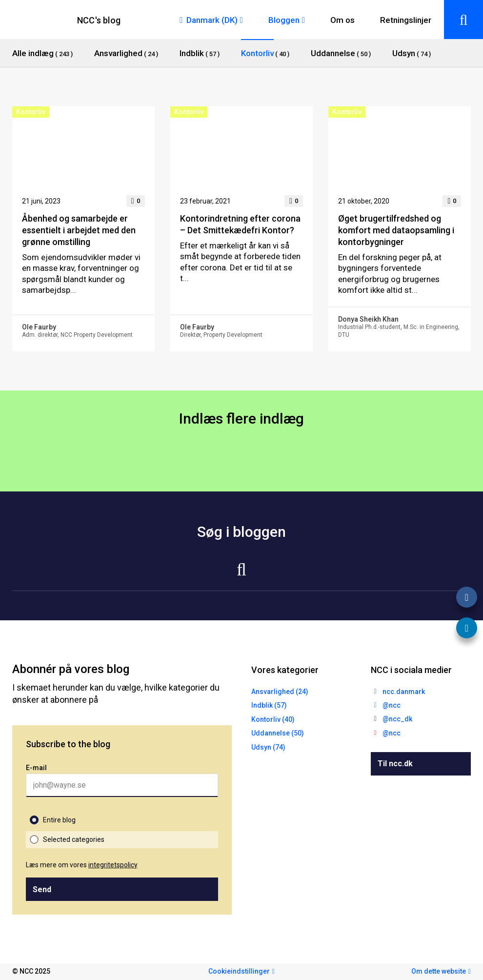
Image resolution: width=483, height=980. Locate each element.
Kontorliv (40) (273, 719)
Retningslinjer (406, 20)
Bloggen (284, 20)
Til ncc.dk (395, 764)
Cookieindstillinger (239, 971)
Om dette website (439, 971)
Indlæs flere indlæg (241, 419)
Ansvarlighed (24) (280, 692)
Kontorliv (31, 112)
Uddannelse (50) (278, 733)
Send (42, 889)
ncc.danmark (404, 692)
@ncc (392, 705)
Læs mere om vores (82, 865)
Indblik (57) (269, 705)
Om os (342, 20)
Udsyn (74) (268, 747)
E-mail (36, 768)
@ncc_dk (397, 719)
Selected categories (74, 839)
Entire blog (59, 820)
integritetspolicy (113, 865)
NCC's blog (99, 20)
